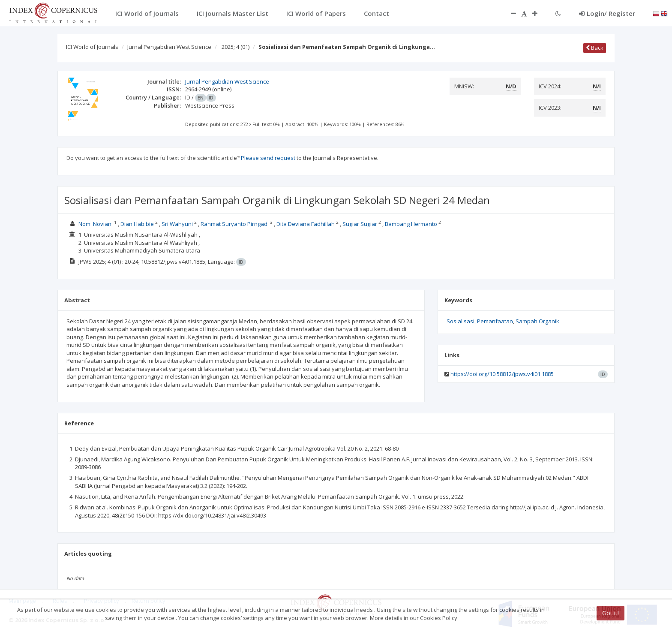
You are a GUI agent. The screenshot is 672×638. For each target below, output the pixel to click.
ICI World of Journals (92, 47)
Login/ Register (607, 13)
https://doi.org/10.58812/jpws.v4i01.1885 (502, 374)
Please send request (268, 158)
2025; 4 (235, 47)
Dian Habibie (137, 224)
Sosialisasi (460, 321)
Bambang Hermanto (411, 224)
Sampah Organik (537, 321)
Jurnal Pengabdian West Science (169, 47)
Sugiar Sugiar (360, 224)
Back (595, 48)
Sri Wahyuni (177, 224)
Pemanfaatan (495, 321)
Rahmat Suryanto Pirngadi (235, 224)
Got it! (610, 613)
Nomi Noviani (96, 224)
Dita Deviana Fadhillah (306, 224)
